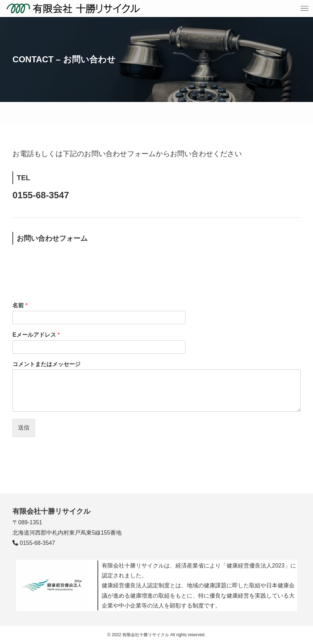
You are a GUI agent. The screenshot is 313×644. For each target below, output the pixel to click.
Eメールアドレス (36, 335)
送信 (24, 428)
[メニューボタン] (304, 8)
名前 (20, 305)
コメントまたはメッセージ (46, 364)
